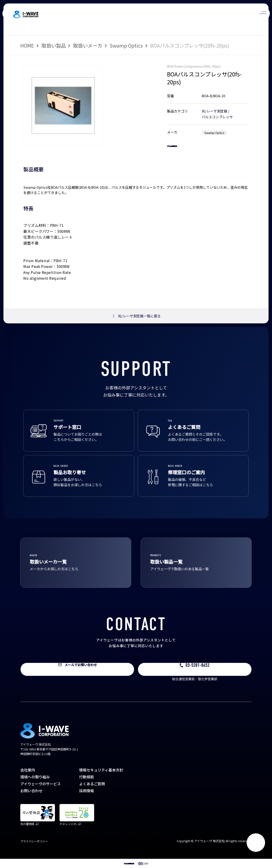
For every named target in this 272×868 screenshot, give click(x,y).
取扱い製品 (54, 45)
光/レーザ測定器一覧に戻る (136, 325)
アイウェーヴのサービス (40, 793)
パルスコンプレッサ (217, 117)
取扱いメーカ (88, 45)
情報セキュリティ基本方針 (101, 779)
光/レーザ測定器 (214, 111)
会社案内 (28, 779)
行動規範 (87, 786)
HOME (27, 45)
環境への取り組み (35, 786)
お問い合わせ (31, 800)
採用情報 (87, 800)
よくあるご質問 (92, 793)
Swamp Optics (126, 45)
